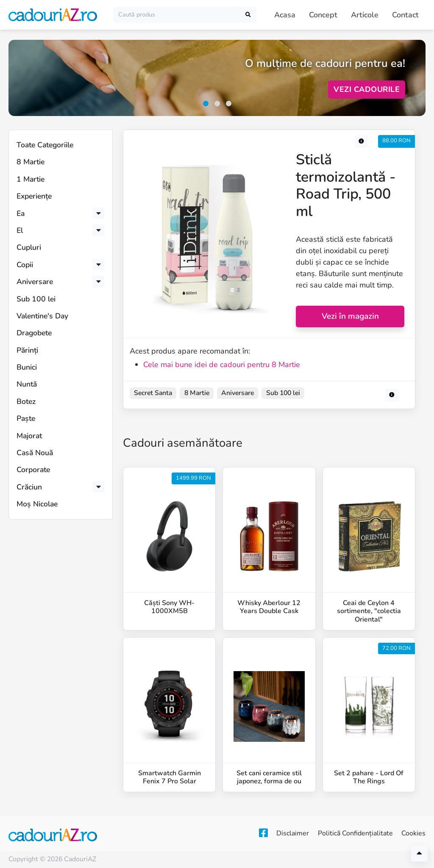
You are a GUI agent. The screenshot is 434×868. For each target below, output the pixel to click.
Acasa (285, 15)
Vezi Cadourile (367, 89)
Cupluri (29, 247)
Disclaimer (283, 833)
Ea (21, 213)
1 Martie (31, 179)
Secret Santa (153, 393)
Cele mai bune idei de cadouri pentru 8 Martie (222, 365)
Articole (365, 15)
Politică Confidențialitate (350, 833)
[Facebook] (249, 833)
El (20, 230)
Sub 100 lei (36, 299)
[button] (206, 104)
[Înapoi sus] (419, 853)
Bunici (27, 367)
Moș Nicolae (37, 504)
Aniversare (35, 282)
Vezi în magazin (350, 316)
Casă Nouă (35, 453)
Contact (405, 15)
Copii (25, 265)
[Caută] (177, 15)
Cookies (413, 833)
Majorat (29, 436)
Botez (26, 401)
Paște (26, 418)
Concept (323, 15)
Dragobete (34, 333)
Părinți (27, 350)
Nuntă (27, 384)
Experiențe (34, 196)
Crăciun (29, 487)
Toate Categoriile (45, 145)
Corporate (33, 470)
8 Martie (31, 162)
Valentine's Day (42, 316)
